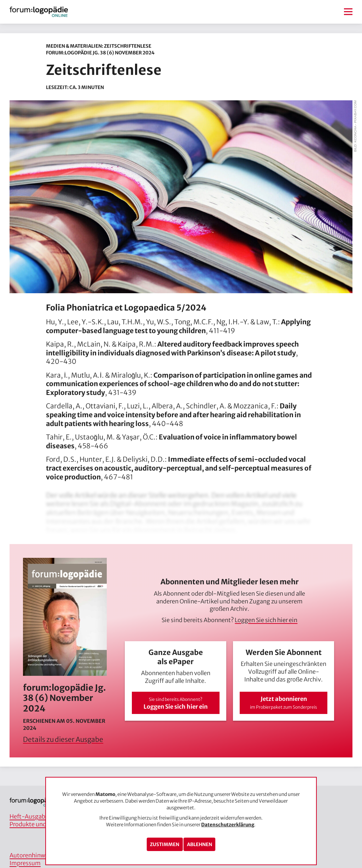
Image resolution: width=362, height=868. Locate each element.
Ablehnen (200, 845)
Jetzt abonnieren (284, 702)
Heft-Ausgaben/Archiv (40, 816)
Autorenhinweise (33, 855)
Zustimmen (165, 845)
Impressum (25, 863)
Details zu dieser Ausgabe (63, 739)
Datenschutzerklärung (228, 825)
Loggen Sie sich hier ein (266, 620)
